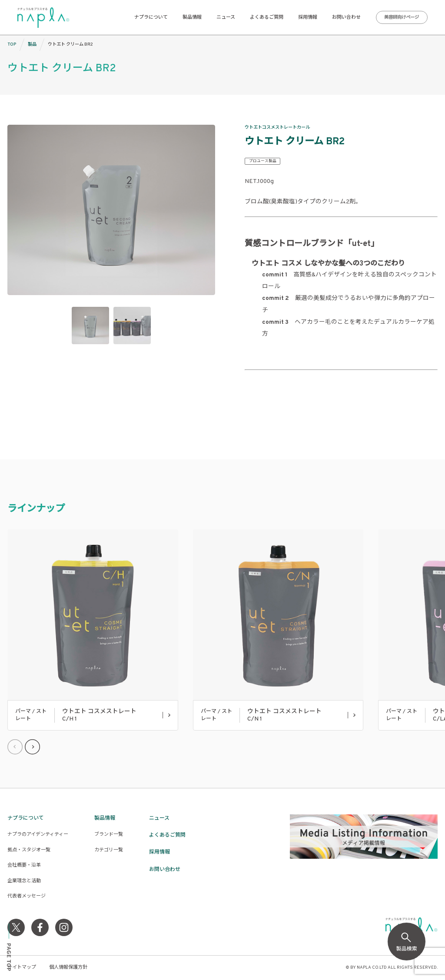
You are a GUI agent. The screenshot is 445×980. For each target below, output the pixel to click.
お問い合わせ (346, 17)
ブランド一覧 (109, 834)
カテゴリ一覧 (109, 850)
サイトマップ (22, 967)
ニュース (226, 17)
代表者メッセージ (27, 896)
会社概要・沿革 (24, 865)
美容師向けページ (402, 18)
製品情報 (192, 17)
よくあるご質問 (267, 17)
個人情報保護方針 (68, 967)
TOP (12, 45)
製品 (32, 45)
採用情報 (308, 17)
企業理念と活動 (24, 881)
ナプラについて (151, 17)
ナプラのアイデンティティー (38, 834)
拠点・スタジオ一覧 (29, 850)
